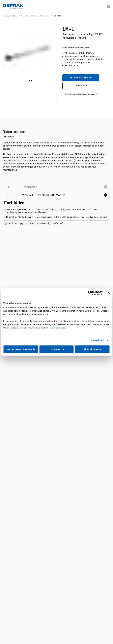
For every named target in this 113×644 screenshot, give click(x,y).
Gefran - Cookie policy (53, 328)
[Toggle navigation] (108, 7)
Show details (98, 340)
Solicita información (81, 78)
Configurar (81, 86)
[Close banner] (109, 293)
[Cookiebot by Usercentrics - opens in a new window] (90, 293)
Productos (14, 16)
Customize (57, 349)
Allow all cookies (92, 349)
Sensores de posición (29, 16)
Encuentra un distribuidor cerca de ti (81, 94)
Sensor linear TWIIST (48, 16)
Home (5, 16)
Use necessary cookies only (21, 349)
